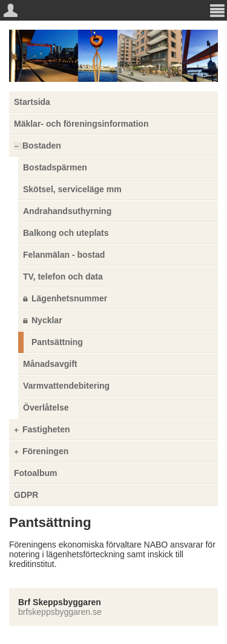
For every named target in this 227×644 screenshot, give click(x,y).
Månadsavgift (50, 364)
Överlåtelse (46, 408)
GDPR (26, 495)
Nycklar (47, 320)
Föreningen (45, 451)
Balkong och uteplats (66, 233)
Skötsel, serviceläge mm (72, 189)
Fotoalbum (36, 473)
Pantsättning (57, 342)
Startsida (32, 102)
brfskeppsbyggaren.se (60, 612)
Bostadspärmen (55, 167)
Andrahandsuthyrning (67, 211)
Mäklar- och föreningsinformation (81, 124)
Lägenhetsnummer (69, 298)
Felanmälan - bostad (64, 255)
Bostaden (42, 146)
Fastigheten (46, 429)
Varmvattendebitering (66, 386)
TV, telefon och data (63, 277)
